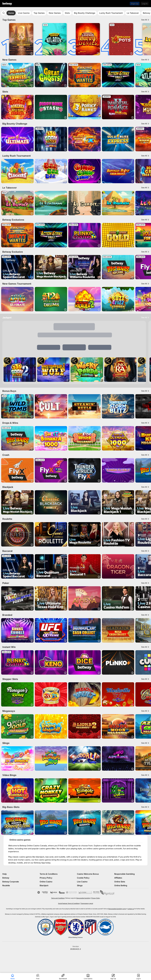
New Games (55, 13)
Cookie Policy (83, 878)
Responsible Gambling (124, 874)
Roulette (6, 885)
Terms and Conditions (58, 898)
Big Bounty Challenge (85, 13)
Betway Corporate (11, 882)
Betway (6, 878)
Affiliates (118, 878)
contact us (131, 909)
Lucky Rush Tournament (111, 13)
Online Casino (46, 882)
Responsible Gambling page (117, 909)
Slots (67, 13)
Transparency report (87, 903)
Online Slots (120, 882)
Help (4, 874)
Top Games (39, 13)
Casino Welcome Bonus (88, 874)
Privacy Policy (46, 878)
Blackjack (44, 885)
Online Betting (121, 885)
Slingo (80, 885)
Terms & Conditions (49, 874)
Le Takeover (133, 13)
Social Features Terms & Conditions (69, 903)
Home (11, 13)
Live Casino (24, 13)
